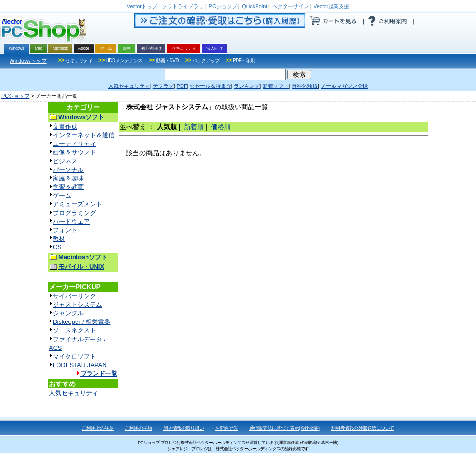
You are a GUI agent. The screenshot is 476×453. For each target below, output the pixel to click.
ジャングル (68, 313)
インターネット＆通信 (84, 135)
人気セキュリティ (74, 393)
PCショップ (15, 96)
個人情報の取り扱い (184, 428)
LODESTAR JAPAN (80, 365)
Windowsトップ (28, 61)
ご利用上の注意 (98, 428)
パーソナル (68, 170)
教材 (59, 239)
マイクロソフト (74, 356)
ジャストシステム (77, 305)
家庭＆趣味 (68, 178)
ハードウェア (71, 222)
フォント (65, 230)
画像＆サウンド (74, 152)
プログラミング (74, 213)
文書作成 (65, 127)
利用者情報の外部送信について (363, 428)
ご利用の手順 (138, 428)
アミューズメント (77, 204)
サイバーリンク (74, 296)
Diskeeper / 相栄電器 (81, 322)
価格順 (221, 127)
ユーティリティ (74, 144)
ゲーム (62, 195)
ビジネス (65, 161)
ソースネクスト (74, 330)
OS (57, 247)
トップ (142, 6)
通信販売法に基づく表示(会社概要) (285, 428)
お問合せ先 (227, 428)
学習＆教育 (68, 187)
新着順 (194, 127)
